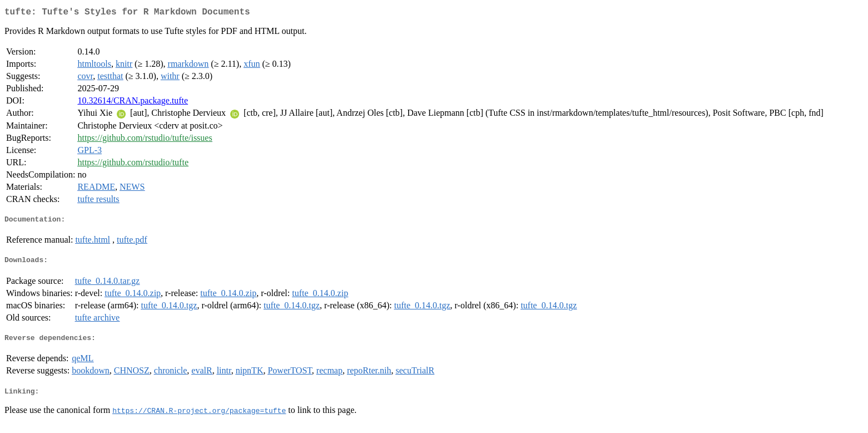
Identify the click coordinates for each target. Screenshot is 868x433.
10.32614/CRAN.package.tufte (133, 103)
